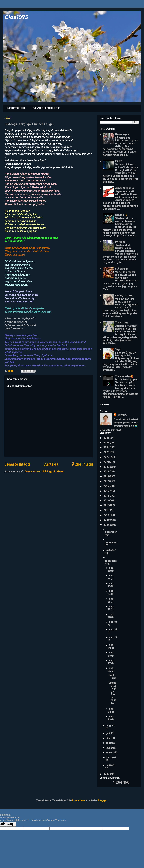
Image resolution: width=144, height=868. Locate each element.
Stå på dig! (121, 269)
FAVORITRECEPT (46, 108)
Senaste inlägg (17, 464)
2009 (107, 520)
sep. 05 (111, 669)
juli (108, 733)
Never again (122, 134)
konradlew (79, 800)
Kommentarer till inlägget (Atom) (44, 471)
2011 (106, 510)
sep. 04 (111, 710)
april (109, 748)
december (111, 532)
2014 (106, 496)
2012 (106, 505)
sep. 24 (111, 592)
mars (110, 752)
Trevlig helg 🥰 (124, 376)
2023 (107, 452)
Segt (118, 349)
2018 (106, 476)
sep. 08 (111, 654)
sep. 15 (113, 629)
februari (111, 757)
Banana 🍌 (121, 215)
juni (109, 738)
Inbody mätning (124, 296)
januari (110, 765)
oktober (111, 550)
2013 (106, 500)
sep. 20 (111, 616)
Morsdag (120, 242)
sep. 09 (111, 646)
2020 (107, 467)
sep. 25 (111, 585)
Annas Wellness (124, 188)
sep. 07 (111, 662)
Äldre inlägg (82, 464)
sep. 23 (111, 600)
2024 (107, 447)
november (111, 542)
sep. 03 (111, 718)
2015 (106, 491)
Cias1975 (16, 17)
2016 (106, 486)
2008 (107, 525)
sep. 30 (111, 569)
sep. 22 (111, 608)
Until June (112, 677)
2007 (107, 774)
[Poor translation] (11, 824)
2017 (106, 481)
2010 (107, 515)
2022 (107, 457)
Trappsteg (121, 322)
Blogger (103, 800)
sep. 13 (113, 637)
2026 (107, 438)
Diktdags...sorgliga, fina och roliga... (112, 693)
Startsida (16, 108)
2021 (106, 462)
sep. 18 (113, 622)
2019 (106, 471)
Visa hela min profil (111, 430)
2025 (107, 442)
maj (109, 743)
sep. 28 (111, 577)
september (111, 562)
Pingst (119, 161)
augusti (111, 725)
